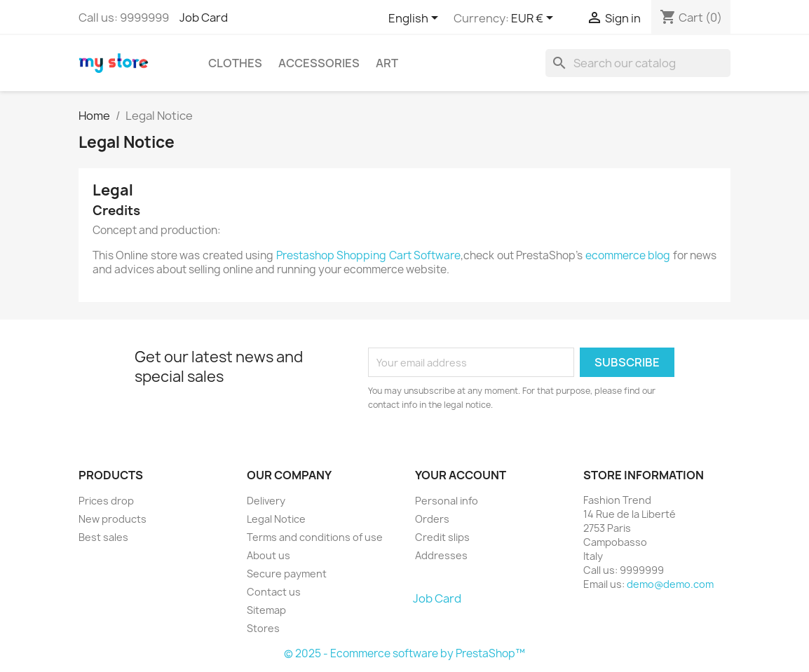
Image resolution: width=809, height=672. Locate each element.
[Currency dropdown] (535, 19)
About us (268, 555)
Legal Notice (276, 519)
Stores (263, 628)
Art (387, 63)
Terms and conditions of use (315, 537)
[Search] (638, 63)
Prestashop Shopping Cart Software (368, 255)
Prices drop (106, 501)
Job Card (204, 18)
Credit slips (442, 537)
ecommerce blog (628, 255)
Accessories (319, 63)
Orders (432, 519)
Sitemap (266, 610)
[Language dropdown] (416, 19)
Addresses (441, 555)
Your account (461, 475)
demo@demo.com (670, 584)
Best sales (103, 537)
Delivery (266, 501)
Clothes (235, 63)
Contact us (274, 592)
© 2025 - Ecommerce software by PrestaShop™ (404, 653)
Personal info (447, 501)
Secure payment (287, 574)
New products (113, 519)
